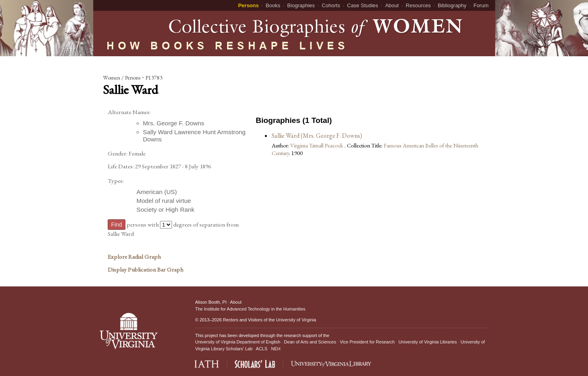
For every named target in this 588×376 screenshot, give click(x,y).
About (392, 5)
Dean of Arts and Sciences (310, 342)
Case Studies (363, 5)
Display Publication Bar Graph (145, 270)
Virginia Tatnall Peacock (317, 145)
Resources (418, 5)
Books (273, 5)
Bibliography (452, 5)
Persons (248, 5)
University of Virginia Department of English (238, 342)
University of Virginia (296, 320)
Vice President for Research (367, 342)
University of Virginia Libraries (427, 342)
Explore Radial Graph (134, 257)
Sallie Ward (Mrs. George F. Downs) (317, 136)
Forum (481, 5)
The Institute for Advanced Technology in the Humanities (250, 309)
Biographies (301, 5)
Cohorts (331, 5)
